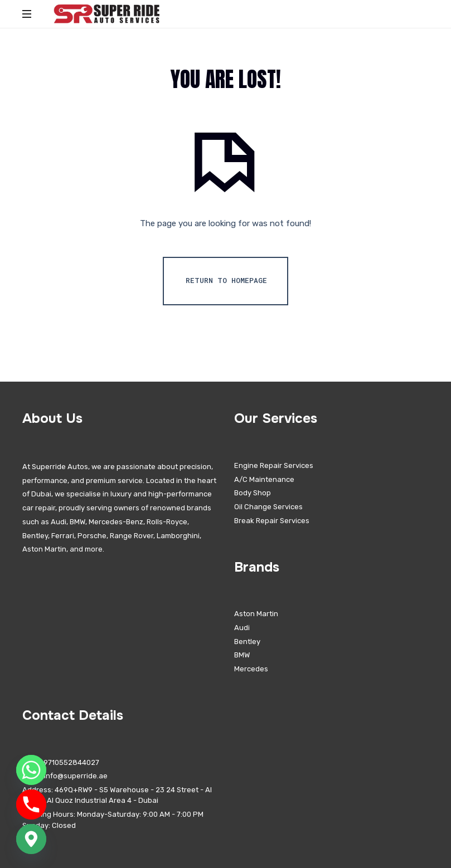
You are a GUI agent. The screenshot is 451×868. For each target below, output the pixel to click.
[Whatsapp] (31, 770)
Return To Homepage (226, 280)
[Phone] (31, 804)
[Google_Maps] (31, 839)
